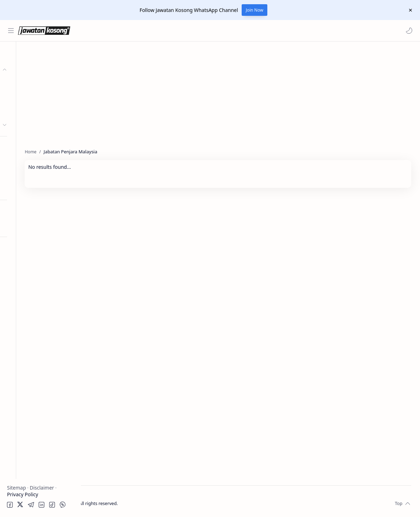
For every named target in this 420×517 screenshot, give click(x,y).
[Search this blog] (146, 31)
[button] (408, 31)
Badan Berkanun (39, 97)
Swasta (27, 111)
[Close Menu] (409, 10)
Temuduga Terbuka (31, 161)
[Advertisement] (40, 347)
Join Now (255, 10)
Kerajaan (30, 84)
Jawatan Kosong (125, 502)
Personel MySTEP (29, 148)
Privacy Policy (23, 494)
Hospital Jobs (24, 189)
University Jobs (26, 175)
